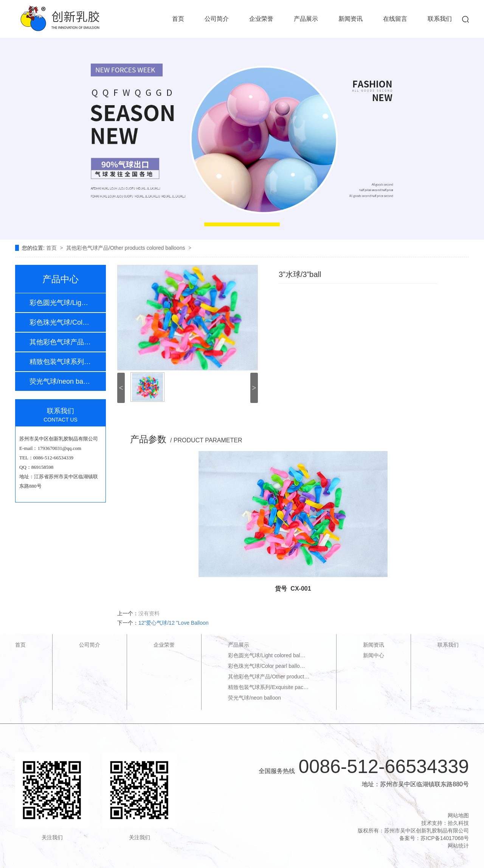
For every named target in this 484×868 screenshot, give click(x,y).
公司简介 (217, 19)
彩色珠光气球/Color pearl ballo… (267, 666)
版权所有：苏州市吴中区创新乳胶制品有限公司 (413, 831)
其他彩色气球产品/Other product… (269, 677)
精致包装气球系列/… (60, 362)
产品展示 (306, 19)
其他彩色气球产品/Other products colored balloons (126, 248)
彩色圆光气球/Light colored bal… (267, 655)
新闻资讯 (351, 19)
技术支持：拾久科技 (445, 823)
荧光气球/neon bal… (60, 381)
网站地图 (458, 815)
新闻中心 (374, 655)
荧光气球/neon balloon (254, 698)
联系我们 (440, 19)
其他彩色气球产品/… (60, 342)
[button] (242, 224)
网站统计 (458, 846)
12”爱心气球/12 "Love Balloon (174, 623)
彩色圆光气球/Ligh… (60, 303)
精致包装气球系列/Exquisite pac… (268, 687)
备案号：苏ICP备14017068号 (434, 838)
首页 (178, 19)
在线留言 (395, 19)
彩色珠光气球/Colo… (60, 322)
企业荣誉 (261, 19)
